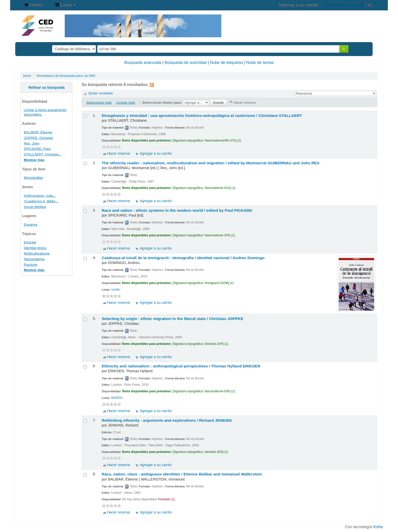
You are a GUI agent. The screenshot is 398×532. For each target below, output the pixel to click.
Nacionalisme (34, 259)
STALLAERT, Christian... (43, 154)
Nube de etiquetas (226, 63)
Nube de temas (260, 63)
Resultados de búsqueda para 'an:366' (66, 76)
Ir (344, 49)
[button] (33, 5)
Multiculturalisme (37, 253)
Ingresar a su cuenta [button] (298, 5)
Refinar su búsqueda (46, 87)
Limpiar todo (126, 103)
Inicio (27, 76)
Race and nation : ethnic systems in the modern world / (177, 210)
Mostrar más (34, 160)
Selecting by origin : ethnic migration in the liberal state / (173, 319)
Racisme (31, 265)
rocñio (115, 290)
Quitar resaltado (101, 93)
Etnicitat (30, 242)
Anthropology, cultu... (40, 196)
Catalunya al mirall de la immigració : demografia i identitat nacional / (183, 258)
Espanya (31, 225)
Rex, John (32, 143)
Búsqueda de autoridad (186, 63)
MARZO (117, 398)
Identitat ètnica (35, 248)
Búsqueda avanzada (143, 63)
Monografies (33, 178)
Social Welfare (35, 207)
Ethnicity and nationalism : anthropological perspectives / (181, 366)
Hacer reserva (119, 153)
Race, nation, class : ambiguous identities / (182, 474)
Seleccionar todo (99, 103)
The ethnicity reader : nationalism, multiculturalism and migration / (211, 163)
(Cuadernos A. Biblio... (41, 201)
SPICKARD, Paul (37, 149)
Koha (378, 527)
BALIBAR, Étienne (38, 132)
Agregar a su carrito (156, 153)
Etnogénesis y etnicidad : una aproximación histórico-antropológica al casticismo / (202, 116)
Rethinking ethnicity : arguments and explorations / (167, 420)
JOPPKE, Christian (39, 138)
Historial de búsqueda (343, 5)
